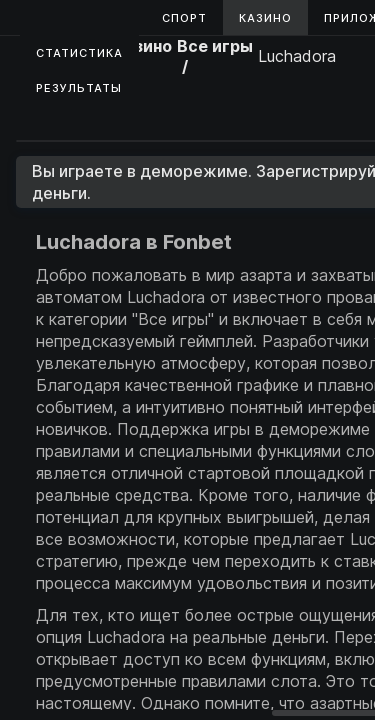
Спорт (184, 18)
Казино (265, 18)
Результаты (79, 88)
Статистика (79, 53)
